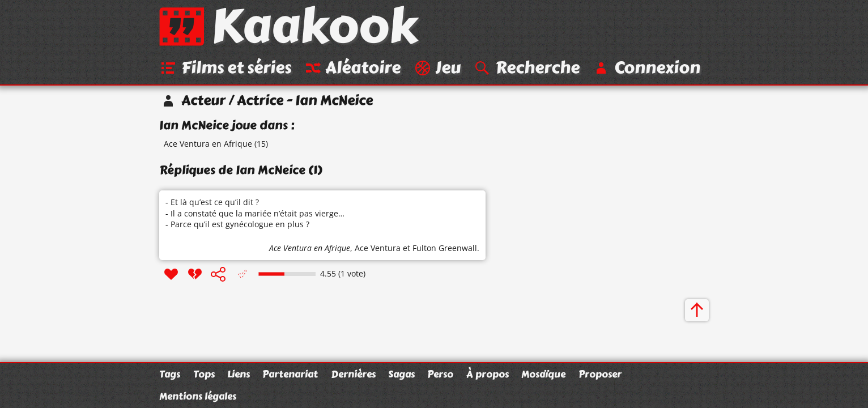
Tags (170, 374)
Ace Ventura (378, 248)
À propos (488, 374)
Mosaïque (543, 374)
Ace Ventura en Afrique (208, 144)
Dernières (353, 374)
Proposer (600, 374)
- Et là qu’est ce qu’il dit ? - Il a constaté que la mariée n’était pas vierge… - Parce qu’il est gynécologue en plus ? (255, 213)
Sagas (401, 374)
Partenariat (290, 374)
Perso (440, 374)
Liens (239, 374)
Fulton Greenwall (445, 248)
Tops (204, 374)
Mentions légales (198, 396)
